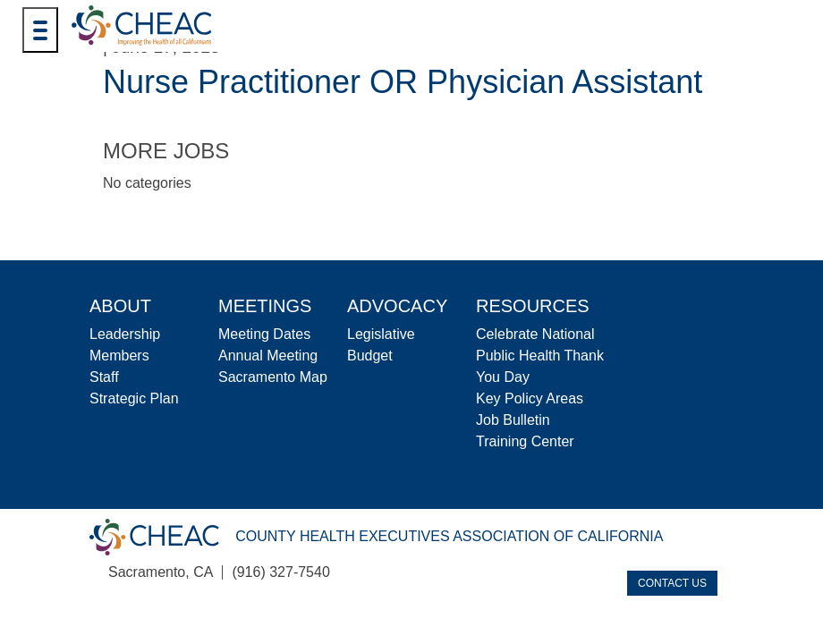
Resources (533, 306)
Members (119, 356)
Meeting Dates (264, 334)
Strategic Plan (134, 398)
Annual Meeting (268, 356)
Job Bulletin (513, 420)
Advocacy (397, 306)
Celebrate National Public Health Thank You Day (540, 356)
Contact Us (672, 583)
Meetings (265, 306)
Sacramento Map (273, 377)
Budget (370, 356)
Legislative (381, 334)
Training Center (525, 441)
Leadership (125, 334)
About (120, 306)
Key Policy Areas (530, 398)
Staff (104, 377)
